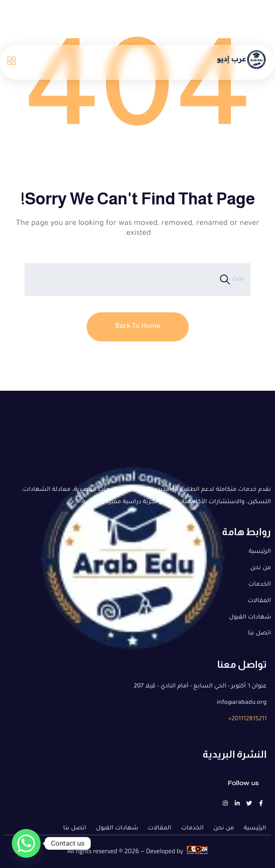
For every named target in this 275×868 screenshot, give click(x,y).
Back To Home (138, 327)
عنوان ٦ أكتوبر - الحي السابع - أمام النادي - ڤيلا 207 (200, 687)
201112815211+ (247, 719)
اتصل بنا (259, 634)
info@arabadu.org (242, 703)
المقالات (259, 601)
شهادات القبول (250, 618)
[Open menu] (11, 62)
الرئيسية (260, 552)
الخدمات (260, 585)
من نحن (261, 568)
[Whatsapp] (26, 843)
